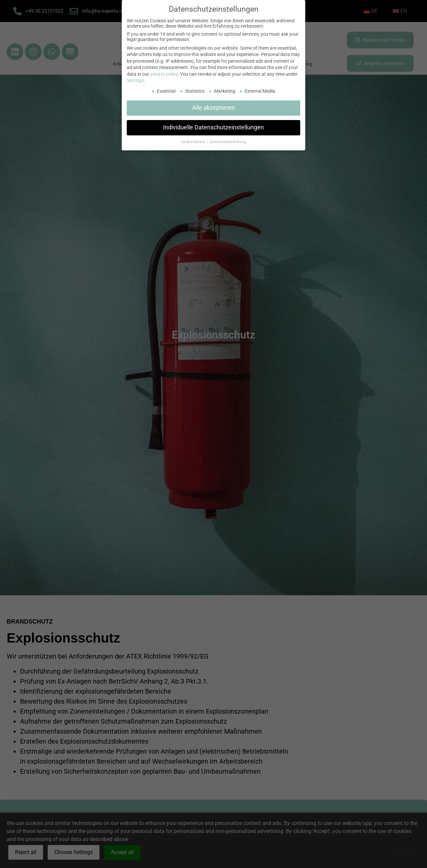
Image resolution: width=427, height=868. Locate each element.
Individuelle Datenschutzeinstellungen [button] (213, 127)
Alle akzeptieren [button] (213, 108)
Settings (135, 80)
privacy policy (164, 74)
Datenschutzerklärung (228, 142)
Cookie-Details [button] (194, 142)
